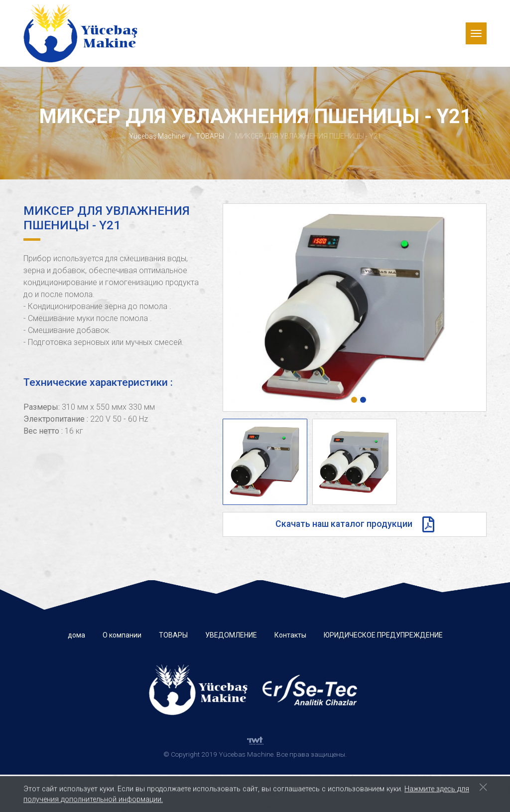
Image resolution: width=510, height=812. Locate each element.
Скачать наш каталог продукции (355, 524)
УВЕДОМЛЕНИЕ (231, 635)
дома (76, 635)
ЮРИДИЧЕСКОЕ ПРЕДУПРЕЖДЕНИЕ (383, 635)
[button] (354, 400)
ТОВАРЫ (210, 136)
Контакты (290, 635)
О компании (122, 635)
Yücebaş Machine (157, 136)
